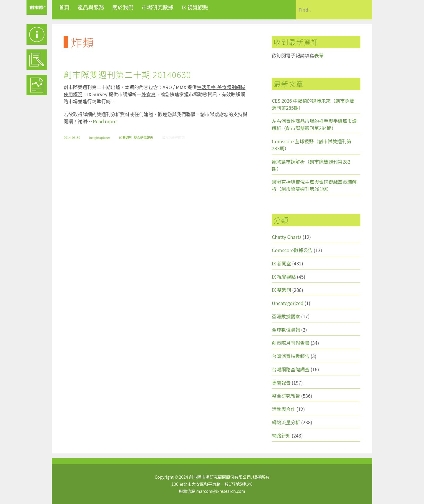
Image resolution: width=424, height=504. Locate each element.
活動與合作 (284, 409)
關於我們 (123, 7)
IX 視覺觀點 (195, 7)
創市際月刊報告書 (291, 343)
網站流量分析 (286, 422)
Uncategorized (288, 303)
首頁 (64, 7)
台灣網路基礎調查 (291, 369)
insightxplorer (99, 137)
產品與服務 (91, 7)
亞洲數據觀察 (286, 316)
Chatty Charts (287, 237)
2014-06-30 (72, 137)
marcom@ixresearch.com (221, 491)
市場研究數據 (158, 7)
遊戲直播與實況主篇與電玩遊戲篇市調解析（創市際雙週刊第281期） (314, 185)
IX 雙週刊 (126, 137)
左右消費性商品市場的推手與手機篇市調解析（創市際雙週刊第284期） (314, 124)
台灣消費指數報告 (291, 356)
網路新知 (281, 435)
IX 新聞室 (281, 263)
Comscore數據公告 (292, 250)
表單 (319, 55)
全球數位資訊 (286, 330)
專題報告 (281, 382)
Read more (105, 121)
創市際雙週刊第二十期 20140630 (127, 74)
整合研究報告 (143, 137)
